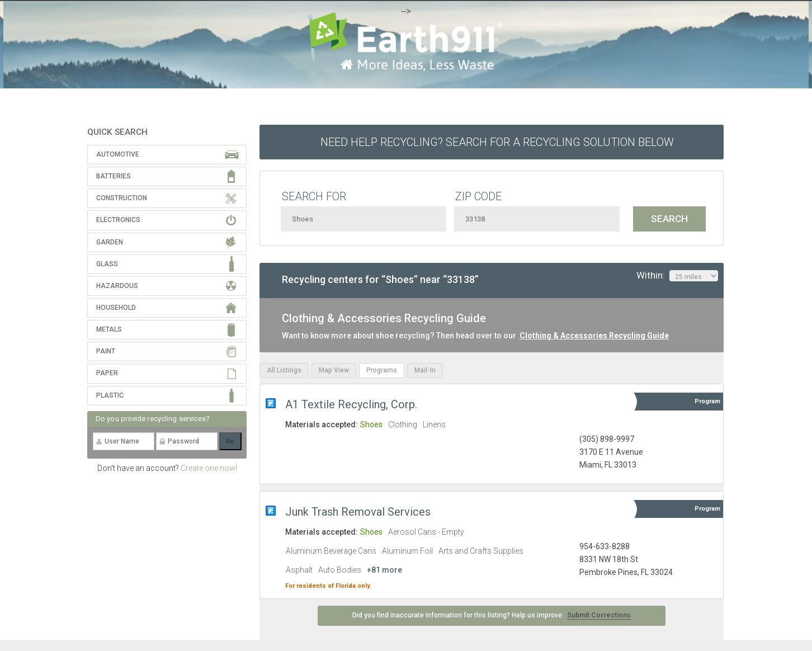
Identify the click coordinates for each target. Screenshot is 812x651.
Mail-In (425, 370)
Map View (334, 370)
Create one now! (209, 468)
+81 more (384, 570)
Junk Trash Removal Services (358, 512)
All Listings (284, 370)
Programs (382, 370)
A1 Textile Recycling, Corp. (351, 404)
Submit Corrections (599, 615)
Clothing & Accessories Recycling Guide (594, 336)
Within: (677, 276)
